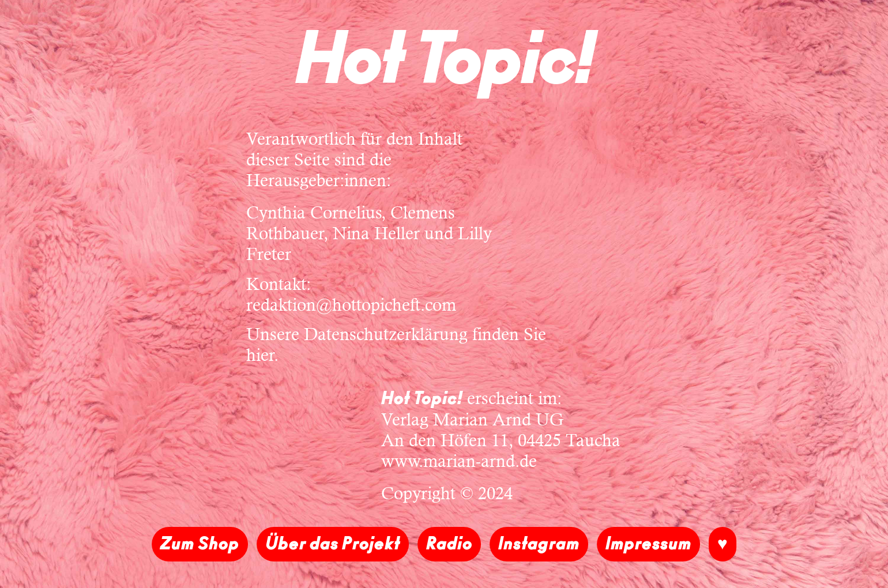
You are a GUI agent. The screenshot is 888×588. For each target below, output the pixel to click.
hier (260, 355)
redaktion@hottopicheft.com (351, 305)
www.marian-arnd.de (459, 461)
